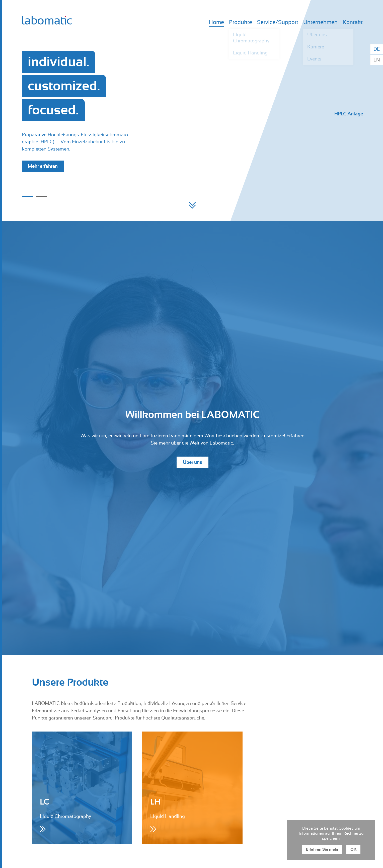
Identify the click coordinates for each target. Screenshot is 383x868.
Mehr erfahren (43, 166)
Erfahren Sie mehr (322, 849)
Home (216, 22)
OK (353, 849)
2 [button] (42, 196)
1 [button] (28, 196)
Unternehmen (320, 22)
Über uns (193, 462)
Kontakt (353, 22)
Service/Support (278, 22)
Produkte (241, 22)
